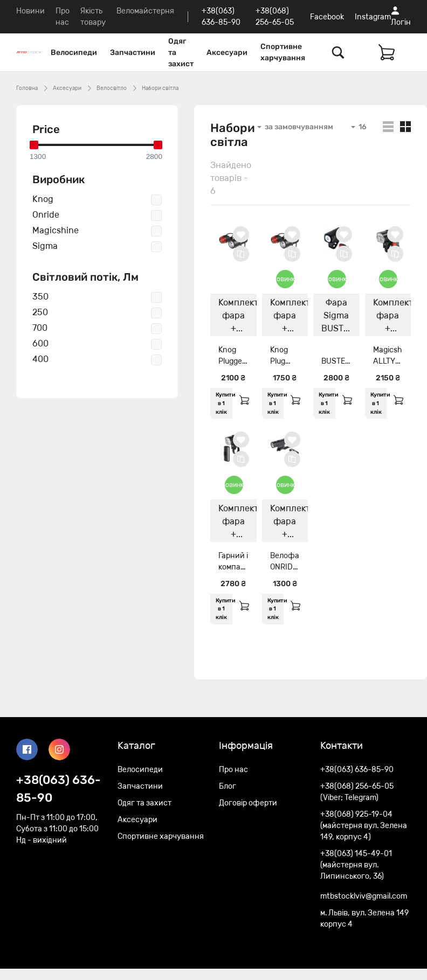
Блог (228, 786)
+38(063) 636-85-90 (58, 789)
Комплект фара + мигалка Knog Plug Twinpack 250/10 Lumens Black (289, 317)
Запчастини (133, 53)
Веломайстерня (145, 11)
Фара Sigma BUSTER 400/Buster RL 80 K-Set (340, 317)
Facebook (327, 17)
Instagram (373, 17)
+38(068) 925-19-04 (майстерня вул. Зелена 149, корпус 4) (364, 826)
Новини (30, 11)
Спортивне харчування (283, 52)
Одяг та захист (181, 53)
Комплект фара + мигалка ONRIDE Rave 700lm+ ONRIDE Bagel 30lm (289, 523)
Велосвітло (112, 88)
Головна (27, 88)
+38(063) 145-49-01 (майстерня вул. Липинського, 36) (356, 865)
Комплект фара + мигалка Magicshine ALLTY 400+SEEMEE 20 (392, 317)
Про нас (233, 770)
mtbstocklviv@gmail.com (364, 896)
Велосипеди (74, 53)
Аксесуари (227, 53)
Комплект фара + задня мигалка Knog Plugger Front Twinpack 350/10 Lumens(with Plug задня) (237, 317)
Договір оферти (248, 803)
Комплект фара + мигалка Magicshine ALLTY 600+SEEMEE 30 (237, 523)
